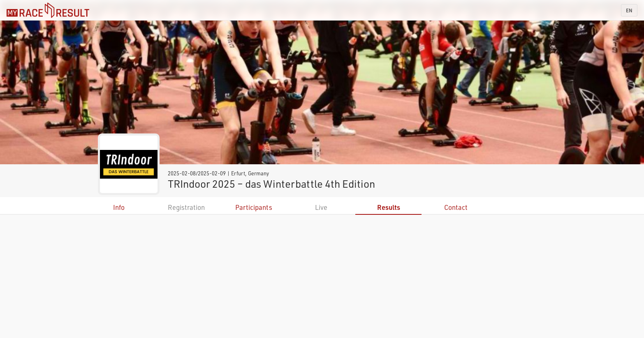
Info (119, 207)
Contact (456, 207)
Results (389, 207)
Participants (254, 207)
